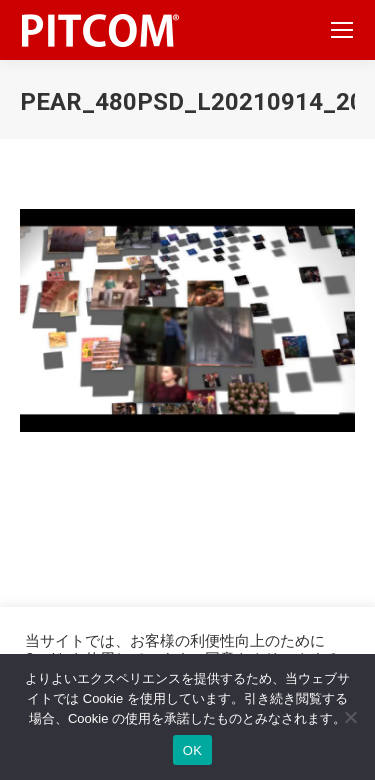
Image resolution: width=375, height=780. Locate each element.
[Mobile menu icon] (342, 30)
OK (192, 750)
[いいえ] (350, 717)
